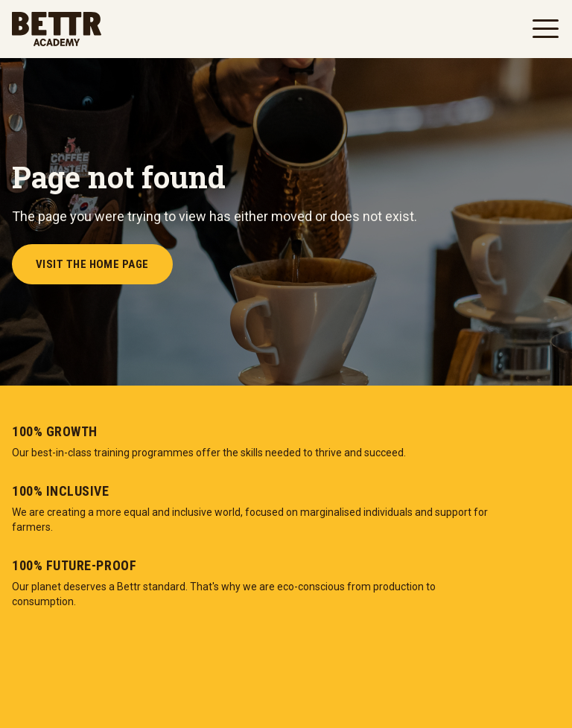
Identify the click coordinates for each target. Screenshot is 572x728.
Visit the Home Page (92, 264)
